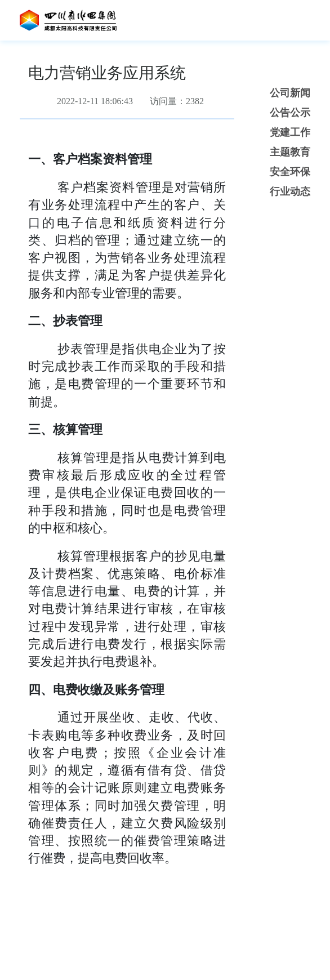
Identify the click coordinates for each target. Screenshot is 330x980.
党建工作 (290, 132)
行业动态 (290, 191)
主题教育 (290, 152)
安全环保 (290, 172)
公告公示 (290, 113)
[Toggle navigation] (296, 20)
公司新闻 (290, 93)
